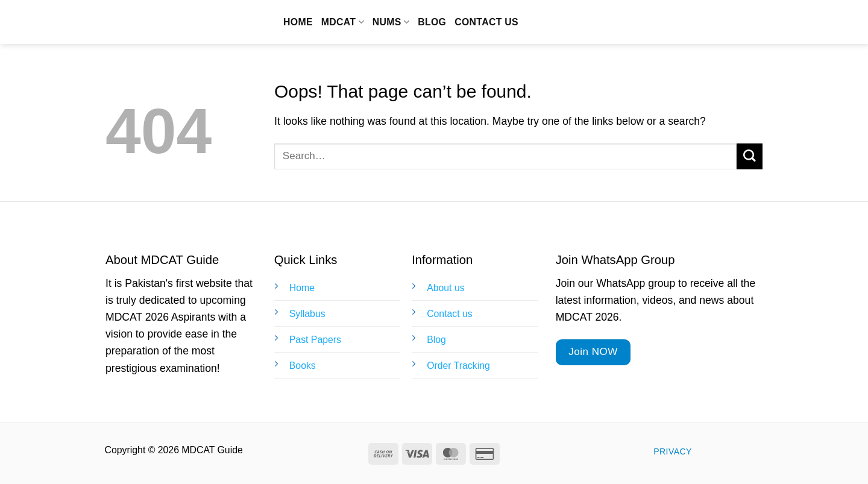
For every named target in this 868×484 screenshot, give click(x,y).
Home (298, 22)
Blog (432, 22)
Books (303, 366)
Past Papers (315, 340)
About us (445, 288)
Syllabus (307, 314)
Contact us (486, 22)
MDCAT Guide (172, 22)
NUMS (391, 22)
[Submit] (750, 156)
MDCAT (343, 22)
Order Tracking (458, 366)
